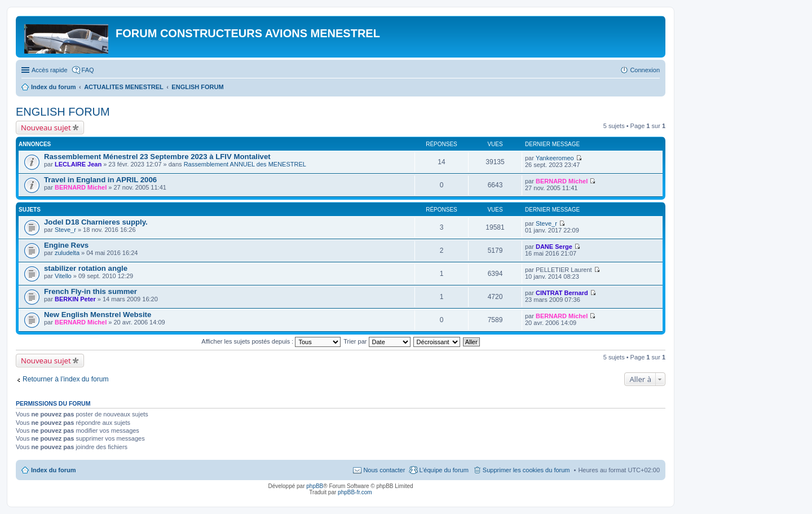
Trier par (377, 341)
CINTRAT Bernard (562, 293)
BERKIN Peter (75, 299)
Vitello (63, 276)
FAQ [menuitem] (88, 70)
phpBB (315, 486)
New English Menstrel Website (98, 315)
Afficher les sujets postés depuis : (271, 341)
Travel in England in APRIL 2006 (100, 180)
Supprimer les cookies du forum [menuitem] (526, 470)
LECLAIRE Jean (78, 164)
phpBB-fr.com (355, 492)
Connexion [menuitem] (645, 70)
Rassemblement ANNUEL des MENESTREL (245, 164)
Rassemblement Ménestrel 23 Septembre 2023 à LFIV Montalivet (157, 157)
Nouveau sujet (46, 128)
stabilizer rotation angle (86, 268)
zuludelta (67, 253)
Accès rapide (50, 70)
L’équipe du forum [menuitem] (443, 470)
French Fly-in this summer (91, 291)
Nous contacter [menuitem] (384, 470)
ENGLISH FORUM (63, 112)
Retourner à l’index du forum (66, 379)
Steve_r (65, 230)
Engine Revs (66, 245)
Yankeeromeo (555, 158)
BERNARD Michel (81, 187)
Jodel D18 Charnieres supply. (96, 222)
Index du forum (53, 470)
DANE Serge (554, 247)
